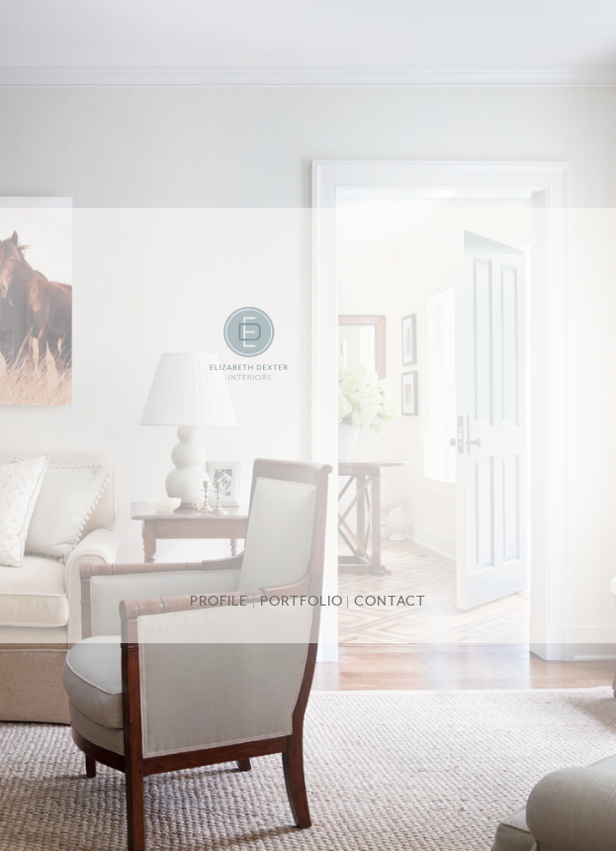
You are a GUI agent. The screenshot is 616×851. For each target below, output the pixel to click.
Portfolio (302, 602)
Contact (390, 602)
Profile (219, 602)
